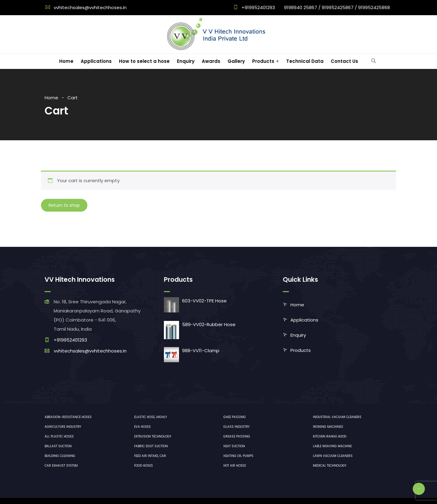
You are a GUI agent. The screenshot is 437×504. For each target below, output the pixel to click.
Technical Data (305, 61)
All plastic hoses (59, 436)
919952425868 (374, 7)
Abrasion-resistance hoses (68, 417)
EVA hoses (142, 427)
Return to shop (64, 205)
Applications (96, 61)
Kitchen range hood (330, 436)
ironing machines (328, 427)
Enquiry (186, 61)
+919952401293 (258, 7)
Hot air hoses (235, 466)
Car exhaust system (61, 466)
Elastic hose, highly (151, 417)
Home (66, 61)
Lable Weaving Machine (332, 446)
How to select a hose (144, 61)
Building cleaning (60, 456)
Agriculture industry (63, 427)
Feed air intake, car (150, 456)
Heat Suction (234, 446)
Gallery (236, 61)
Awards (211, 61)
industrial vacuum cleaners (337, 417)
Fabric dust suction (151, 446)
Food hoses (144, 466)
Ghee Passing (235, 417)
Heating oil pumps (238, 456)
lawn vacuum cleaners (333, 456)
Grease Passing (237, 436)
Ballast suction (58, 446)
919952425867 (338, 7)
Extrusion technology (153, 436)
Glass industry (236, 427)
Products (263, 61)
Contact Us (344, 61)
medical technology (330, 466)
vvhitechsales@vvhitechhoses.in (90, 7)
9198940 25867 (301, 7)
